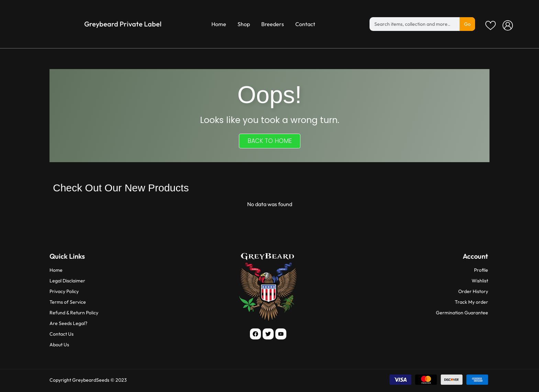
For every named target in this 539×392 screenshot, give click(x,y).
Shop (244, 24)
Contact (305, 24)
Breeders (273, 24)
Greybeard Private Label (123, 24)
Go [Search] (467, 24)
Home (219, 24)
